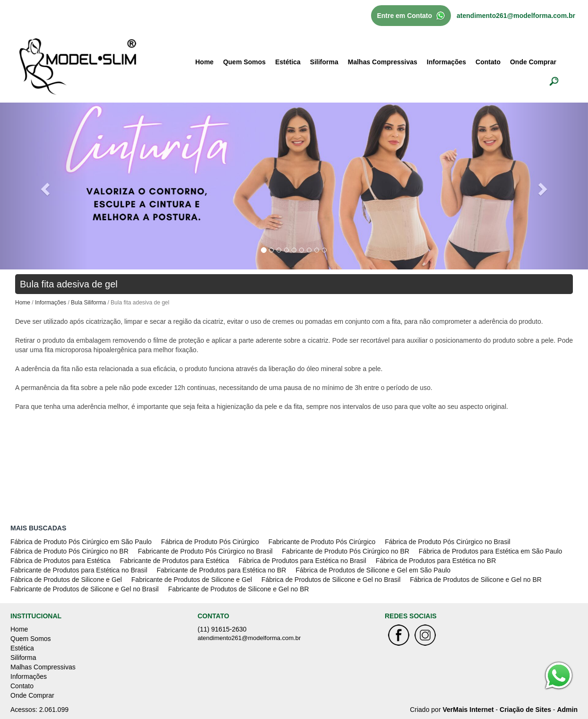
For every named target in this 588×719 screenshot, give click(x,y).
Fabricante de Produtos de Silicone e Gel (192, 580)
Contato (488, 62)
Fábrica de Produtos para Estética (61, 561)
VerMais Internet (468, 710)
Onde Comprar (533, 62)
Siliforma (324, 62)
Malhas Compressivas (383, 62)
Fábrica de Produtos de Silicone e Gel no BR (476, 580)
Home (204, 62)
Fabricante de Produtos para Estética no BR (222, 570)
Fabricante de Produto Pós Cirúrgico (322, 542)
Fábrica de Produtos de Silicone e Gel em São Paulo (373, 570)
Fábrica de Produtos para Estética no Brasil (303, 561)
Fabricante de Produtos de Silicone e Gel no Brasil (85, 589)
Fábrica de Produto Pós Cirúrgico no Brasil (447, 542)
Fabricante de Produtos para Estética (175, 561)
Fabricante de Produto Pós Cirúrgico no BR (346, 551)
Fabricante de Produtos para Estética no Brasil (79, 570)
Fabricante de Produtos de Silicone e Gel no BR (239, 589)
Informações (446, 62)
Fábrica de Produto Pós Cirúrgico (210, 542)
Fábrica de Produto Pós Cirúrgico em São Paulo (81, 542)
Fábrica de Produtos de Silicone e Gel (66, 580)
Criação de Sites (525, 710)
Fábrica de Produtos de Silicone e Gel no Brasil (331, 580)
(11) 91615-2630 (222, 629)
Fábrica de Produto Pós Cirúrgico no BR (69, 551)
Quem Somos (244, 62)
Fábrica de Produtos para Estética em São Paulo (491, 551)
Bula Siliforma (88, 303)
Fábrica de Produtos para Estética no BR (436, 561)
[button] (44, 186)
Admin (567, 710)
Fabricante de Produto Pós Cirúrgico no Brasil (205, 551)
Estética (288, 62)
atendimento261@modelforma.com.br (516, 16)
